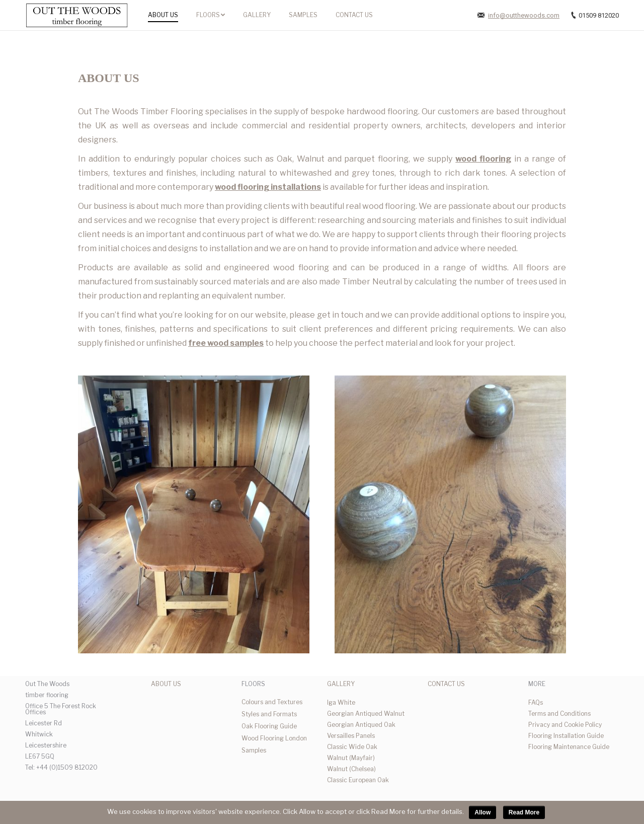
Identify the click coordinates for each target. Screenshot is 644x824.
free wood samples (226, 343)
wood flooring (483, 159)
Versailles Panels (351, 736)
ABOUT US (166, 684)
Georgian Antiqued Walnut (366, 714)
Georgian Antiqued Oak (361, 725)
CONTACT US (446, 684)
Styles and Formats (269, 714)
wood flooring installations (268, 187)
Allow (482, 812)
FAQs (536, 702)
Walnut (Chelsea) (351, 769)
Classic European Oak (358, 780)
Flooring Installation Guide (566, 736)
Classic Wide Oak (352, 747)
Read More (524, 812)
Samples (254, 750)
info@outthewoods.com (524, 15)
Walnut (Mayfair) (351, 758)
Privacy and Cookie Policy (565, 725)
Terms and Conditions (559, 714)
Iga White (341, 702)
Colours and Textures (272, 702)
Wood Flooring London (274, 738)
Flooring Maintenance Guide (569, 747)
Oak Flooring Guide (269, 726)
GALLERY (341, 684)
